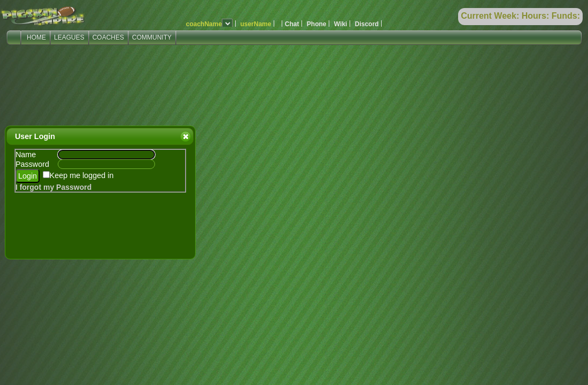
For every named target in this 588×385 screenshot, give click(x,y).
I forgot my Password (53, 187)
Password (32, 164)
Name (26, 155)
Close (185, 136)
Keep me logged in (82, 175)
